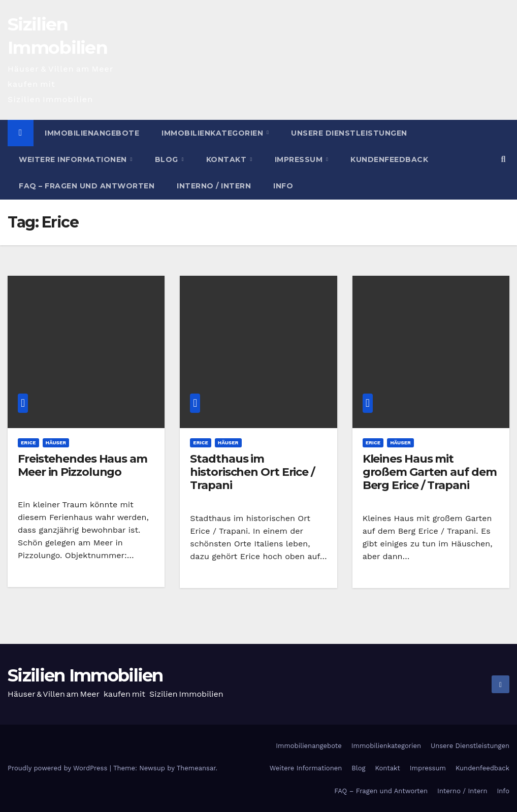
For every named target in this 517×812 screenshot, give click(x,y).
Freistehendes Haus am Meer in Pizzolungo (83, 465)
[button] (504, 159)
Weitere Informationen (74, 159)
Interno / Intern (214, 186)
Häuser (56, 443)
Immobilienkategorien (214, 133)
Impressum (300, 159)
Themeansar (196, 768)
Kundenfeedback (389, 159)
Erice (28, 443)
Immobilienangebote (92, 133)
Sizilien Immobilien (85, 675)
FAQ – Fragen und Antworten (87, 186)
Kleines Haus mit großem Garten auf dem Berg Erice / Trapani (430, 472)
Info (283, 186)
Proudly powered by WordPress (59, 768)
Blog (168, 159)
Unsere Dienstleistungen (349, 133)
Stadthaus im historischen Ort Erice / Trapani (252, 472)
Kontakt (228, 159)
